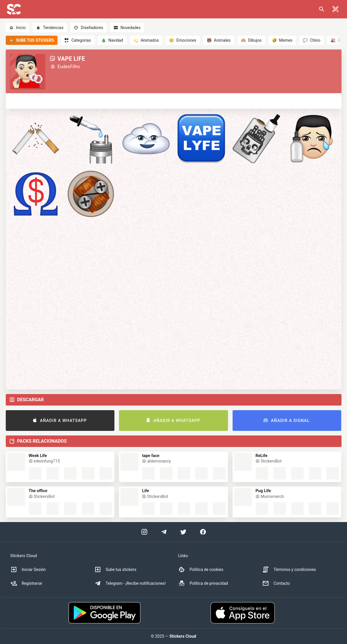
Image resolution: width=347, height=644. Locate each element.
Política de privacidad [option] (203, 583)
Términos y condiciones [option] (289, 570)
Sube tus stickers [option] (115, 570)
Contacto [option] (276, 583)
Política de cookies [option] (201, 570)
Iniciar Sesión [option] (28, 570)
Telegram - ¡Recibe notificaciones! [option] (130, 583)
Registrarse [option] (26, 583)
